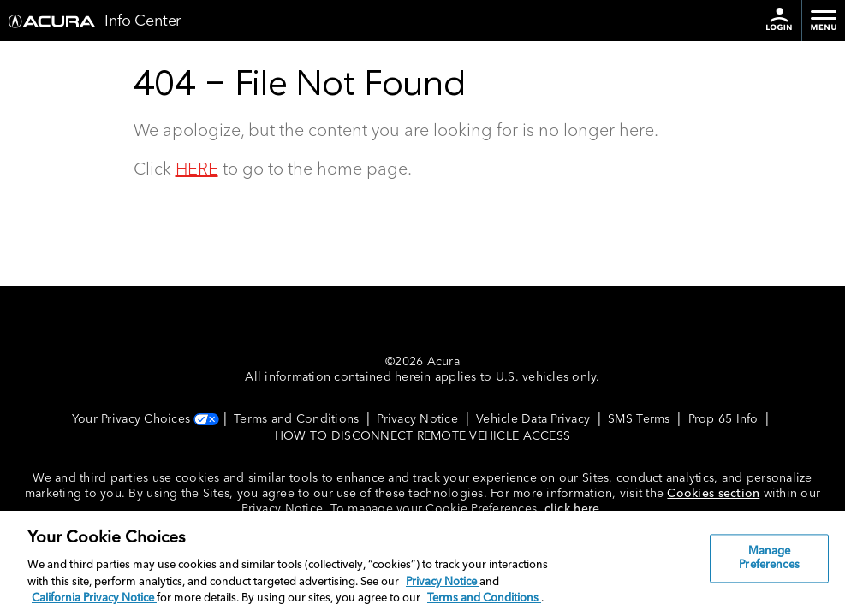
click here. (574, 509)
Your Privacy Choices (144, 419)
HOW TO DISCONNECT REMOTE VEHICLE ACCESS (422, 436)
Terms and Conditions (296, 419)
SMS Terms (639, 419)
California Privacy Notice (94, 598)
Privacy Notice (417, 419)
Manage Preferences (769, 559)
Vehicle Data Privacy (533, 419)
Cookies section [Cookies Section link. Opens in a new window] (713, 494)
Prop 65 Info (723, 419)
